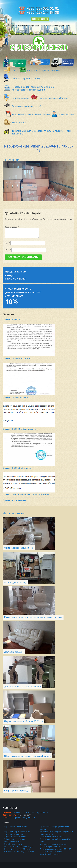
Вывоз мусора (19, 123)
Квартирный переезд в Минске (43, 70)
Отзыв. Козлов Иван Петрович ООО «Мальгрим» (26, 494)
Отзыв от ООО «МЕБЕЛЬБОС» (17, 358)
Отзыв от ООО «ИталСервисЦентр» (20, 429)
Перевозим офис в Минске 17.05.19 (24, 721)
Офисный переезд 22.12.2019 (17, 849)
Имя (7, 243)
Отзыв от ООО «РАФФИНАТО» (17, 397)
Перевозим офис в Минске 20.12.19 (55, 849)
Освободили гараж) (15, 582)
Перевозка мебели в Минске (53, 98)
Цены (15, 70)
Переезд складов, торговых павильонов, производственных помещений (33, 88)
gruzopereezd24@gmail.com (23, 817)
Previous (8, 160)
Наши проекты (14, 513)
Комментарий (12, 227)
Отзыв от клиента (11, 319)
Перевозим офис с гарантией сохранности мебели (17, 833)
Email (8, 250)
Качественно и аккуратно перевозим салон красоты (33, 617)
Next (18, 160)
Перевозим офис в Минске (52, 837)
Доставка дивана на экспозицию (22, 687)
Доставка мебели (14, 652)
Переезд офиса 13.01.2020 (51, 847)
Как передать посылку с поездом (19, 852)
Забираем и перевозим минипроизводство (14, 840)
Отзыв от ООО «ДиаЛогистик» (17, 468)
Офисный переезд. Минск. (19, 548)
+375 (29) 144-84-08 (43, 13)
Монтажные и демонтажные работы (31, 114)
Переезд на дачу (20, 98)
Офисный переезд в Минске (26, 79)
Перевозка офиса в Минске (16, 827)
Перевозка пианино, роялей (26, 106)
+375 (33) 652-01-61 (43, 8)
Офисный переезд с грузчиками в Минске (27, 756)
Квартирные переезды (17, 791)
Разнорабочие (67, 114)
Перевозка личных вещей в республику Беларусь (52, 853)
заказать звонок (40, 19)
